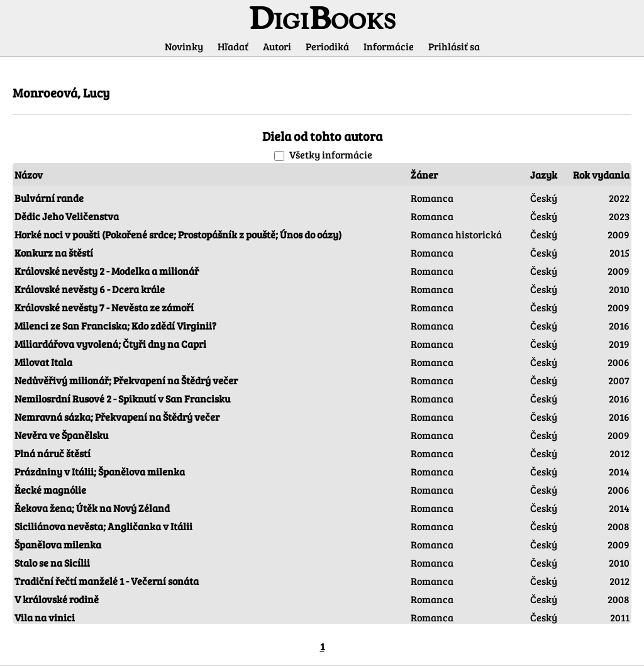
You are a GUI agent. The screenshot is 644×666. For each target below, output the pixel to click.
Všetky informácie (331, 154)
